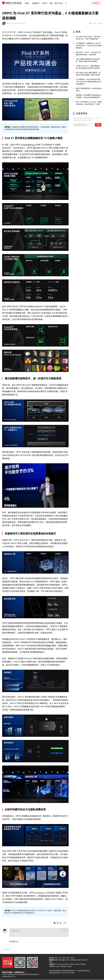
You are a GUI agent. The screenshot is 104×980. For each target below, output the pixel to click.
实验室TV (36, 3)
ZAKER (66, 964)
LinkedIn (69, 967)
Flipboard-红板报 (74, 964)
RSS (56, 964)
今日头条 (61, 964)
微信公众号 (58, 958)
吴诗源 (9, 23)
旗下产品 (58, 3)
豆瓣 (72, 958)
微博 (68, 958)
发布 (64, 931)
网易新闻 (83, 964)
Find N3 (41, 893)
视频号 (56, 960)
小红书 (64, 958)
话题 (26, 3)
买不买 (45, 3)
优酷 (79, 960)
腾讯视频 (74, 960)
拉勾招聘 (63, 967)
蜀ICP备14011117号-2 (9, 977)
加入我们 (57, 967)
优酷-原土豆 (84, 960)
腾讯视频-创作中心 (65, 960)
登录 (17, 941)
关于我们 (5, 975)
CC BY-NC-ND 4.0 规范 (68, 973)
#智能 (100, 23)
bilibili (50, 962)
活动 (51, 3)
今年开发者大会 (29, 145)
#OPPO (95, 23)
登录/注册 (96, 3)
